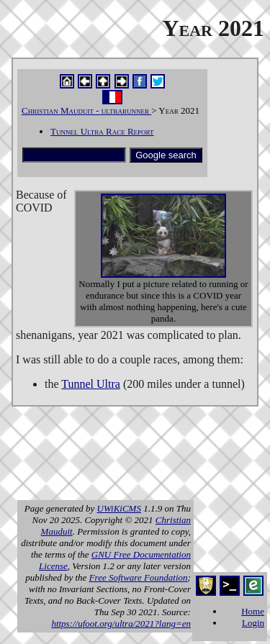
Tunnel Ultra (91, 384)
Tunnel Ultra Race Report (102, 131)
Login (253, 623)
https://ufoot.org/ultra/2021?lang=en (121, 623)
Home (253, 611)
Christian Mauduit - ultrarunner (86, 110)
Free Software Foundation (139, 577)
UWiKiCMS (119, 508)
